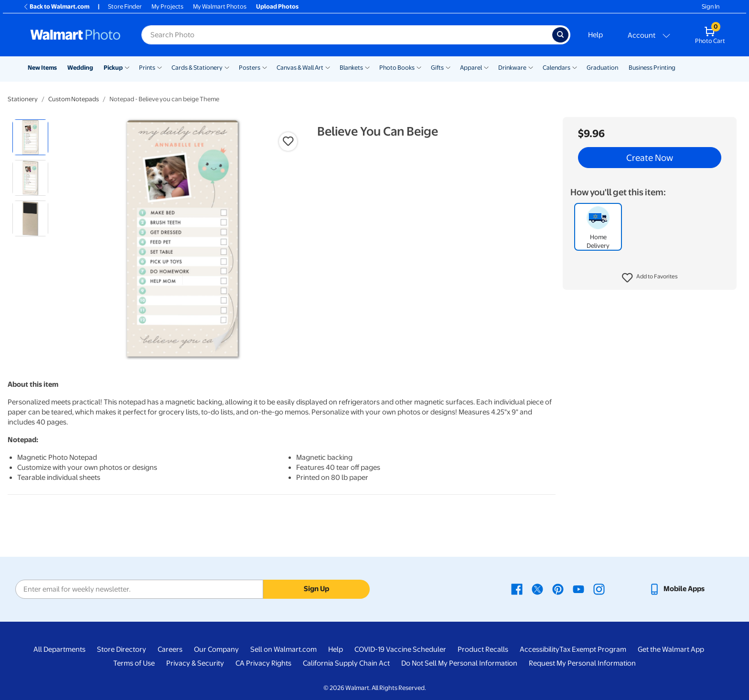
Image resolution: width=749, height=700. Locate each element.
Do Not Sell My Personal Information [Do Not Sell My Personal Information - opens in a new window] (459, 663)
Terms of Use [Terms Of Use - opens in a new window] (134, 663)
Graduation (602, 68)
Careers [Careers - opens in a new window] (170, 649)
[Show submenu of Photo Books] (419, 67)
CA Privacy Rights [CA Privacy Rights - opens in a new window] (263, 663)
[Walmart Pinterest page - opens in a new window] (558, 589)
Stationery (23, 99)
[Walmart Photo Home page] (75, 35)
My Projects (167, 6)
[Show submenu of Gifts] (448, 67)
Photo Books (397, 68)
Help (595, 35)
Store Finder (125, 6)
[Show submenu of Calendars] (575, 67)
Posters (250, 68)
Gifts (437, 68)
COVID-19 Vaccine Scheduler (400, 649)
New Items (42, 68)
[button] (650, 278)
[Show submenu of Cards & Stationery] (227, 67)
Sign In (711, 6)
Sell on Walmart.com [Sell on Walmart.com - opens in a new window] (284, 649)
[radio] (30, 137)
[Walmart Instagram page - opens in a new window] (599, 589)
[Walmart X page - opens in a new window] (537, 589)
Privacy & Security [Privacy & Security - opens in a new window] (195, 663)
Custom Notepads (74, 99)
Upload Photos (277, 6)
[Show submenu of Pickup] (127, 67)
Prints (147, 68)
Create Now (650, 158)
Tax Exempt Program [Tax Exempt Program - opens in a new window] (593, 649)
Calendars (556, 68)
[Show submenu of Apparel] (486, 67)
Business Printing (652, 68)
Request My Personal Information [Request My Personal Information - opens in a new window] (582, 663)
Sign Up (316, 589)
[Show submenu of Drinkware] (531, 67)
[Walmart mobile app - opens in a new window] (677, 589)
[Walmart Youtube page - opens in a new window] (578, 589)
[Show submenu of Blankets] (367, 67)
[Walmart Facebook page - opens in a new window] (517, 589)
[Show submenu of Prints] (160, 67)
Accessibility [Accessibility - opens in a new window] (540, 649)
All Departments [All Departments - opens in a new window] (59, 649)
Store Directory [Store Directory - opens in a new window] (122, 649)
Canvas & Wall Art (300, 68)
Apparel (471, 68)
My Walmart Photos (220, 6)
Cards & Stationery (197, 68)
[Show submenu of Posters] (265, 67)
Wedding (80, 68)
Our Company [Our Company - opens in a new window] (216, 649)
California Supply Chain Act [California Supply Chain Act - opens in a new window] (346, 663)
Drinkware (512, 68)
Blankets (351, 68)
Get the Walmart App (671, 649)
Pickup (113, 68)
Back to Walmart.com (56, 6)
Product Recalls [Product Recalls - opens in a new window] (483, 649)
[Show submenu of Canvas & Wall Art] (328, 67)
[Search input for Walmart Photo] (347, 35)
